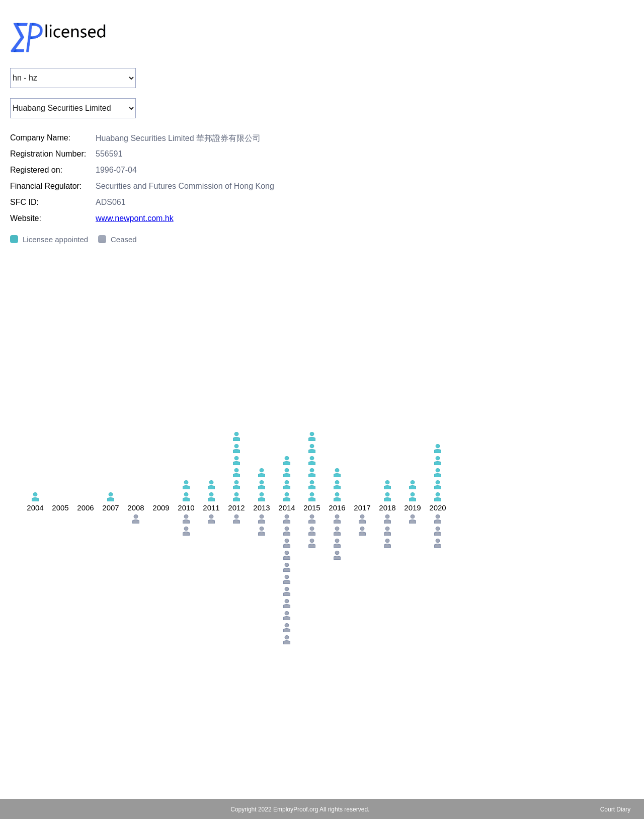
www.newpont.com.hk (135, 218)
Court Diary (616, 809)
